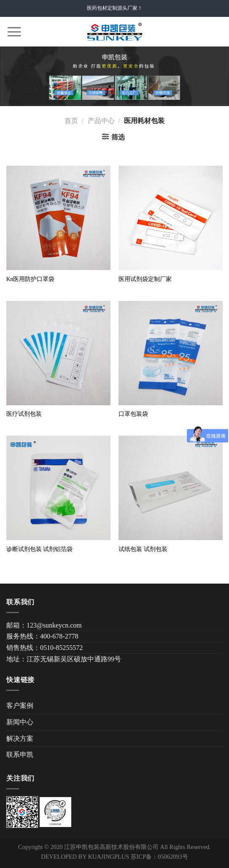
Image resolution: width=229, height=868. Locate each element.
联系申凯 (20, 755)
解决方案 (20, 738)
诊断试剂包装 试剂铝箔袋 (39, 549)
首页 (71, 121)
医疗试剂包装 (24, 414)
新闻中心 (20, 722)
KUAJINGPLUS (109, 857)
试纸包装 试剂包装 (143, 549)
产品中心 (101, 121)
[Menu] (14, 32)
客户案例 (20, 706)
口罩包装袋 (133, 414)
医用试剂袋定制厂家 (145, 279)
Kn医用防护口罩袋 (31, 279)
